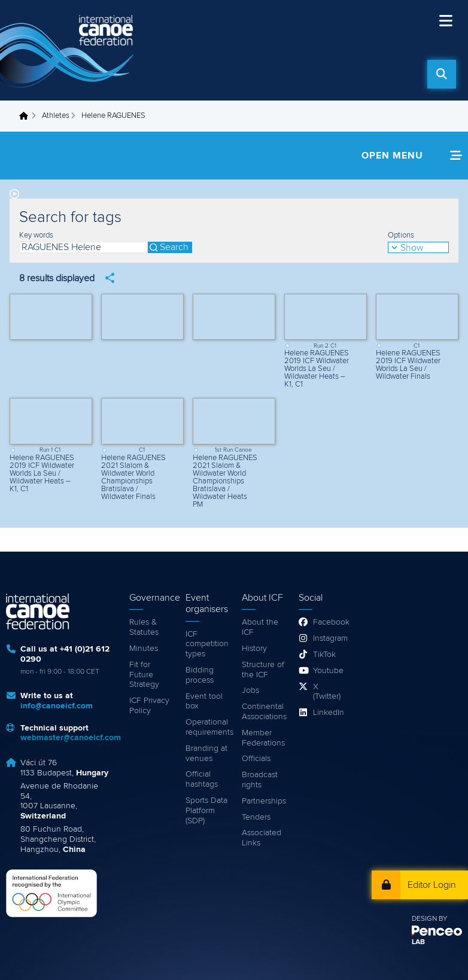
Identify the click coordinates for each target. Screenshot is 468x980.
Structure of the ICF (263, 670)
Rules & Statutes (144, 627)
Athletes (56, 116)
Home (27, 116)
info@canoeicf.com (57, 706)
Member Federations (263, 738)
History (254, 649)
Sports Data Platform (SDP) (206, 811)
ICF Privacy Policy (149, 706)
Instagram (328, 638)
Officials (256, 759)
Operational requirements (208, 727)
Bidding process (200, 675)
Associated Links (262, 838)
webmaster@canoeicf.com (71, 738)
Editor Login (432, 885)
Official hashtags (202, 779)
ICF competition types (207, 644)
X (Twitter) (327, 692)
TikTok (324, 655)
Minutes (144, 649)
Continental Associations (264, 712)
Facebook (328, 622)
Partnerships (264, 801)
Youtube (328, 671)
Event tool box (204, 701)
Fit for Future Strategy (144, 675)
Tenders (256, 817)
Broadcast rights (260, 780)
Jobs (250, 690)
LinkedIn (328, 713)
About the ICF (260, 627)
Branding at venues (206, 754)
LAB (418, 942)
